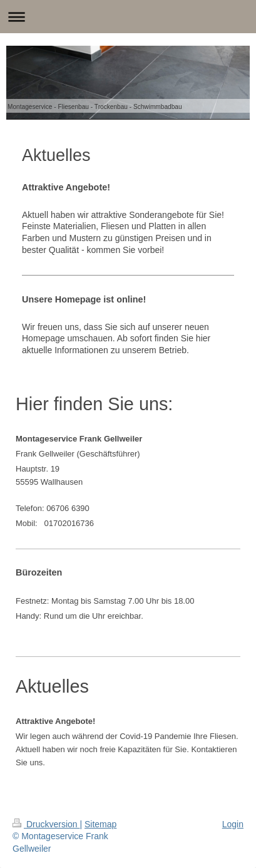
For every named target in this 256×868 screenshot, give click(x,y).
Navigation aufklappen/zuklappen (128, 17)
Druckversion (46, 824)
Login (233, 824)
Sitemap (100, 824)
